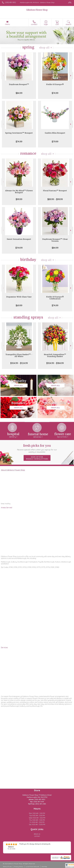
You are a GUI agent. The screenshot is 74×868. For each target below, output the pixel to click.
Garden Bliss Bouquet (55, 133)
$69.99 (19, 305)
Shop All (44, 48)
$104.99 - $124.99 (19, 363)
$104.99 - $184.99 (55, 363)
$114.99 (19, 248)
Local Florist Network (32, 867)
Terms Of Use (7, 867)
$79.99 (55, 142)
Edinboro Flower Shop (37, 10)
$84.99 (19, 93)
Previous (3, 76)
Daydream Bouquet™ (19, 84)
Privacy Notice (19, 867)
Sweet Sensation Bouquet (19, 239)
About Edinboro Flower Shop (13, 470)
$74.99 (55, 93)
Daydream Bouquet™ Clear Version (55, 240)
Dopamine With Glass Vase (19, 297)
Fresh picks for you (37, 448)
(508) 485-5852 (11, 2)
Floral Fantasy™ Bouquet (55, 191)
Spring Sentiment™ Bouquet (19, 133)
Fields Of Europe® (55, 84)
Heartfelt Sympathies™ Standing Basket (55, 355)
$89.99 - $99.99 (55, 199)
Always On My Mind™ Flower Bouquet (19, 192)
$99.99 (19, 199)
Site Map (44, 867)
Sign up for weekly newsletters (37, 458)
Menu (7, 24)
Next (71, 76)
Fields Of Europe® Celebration (55, 298)
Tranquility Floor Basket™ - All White (19, 355)
